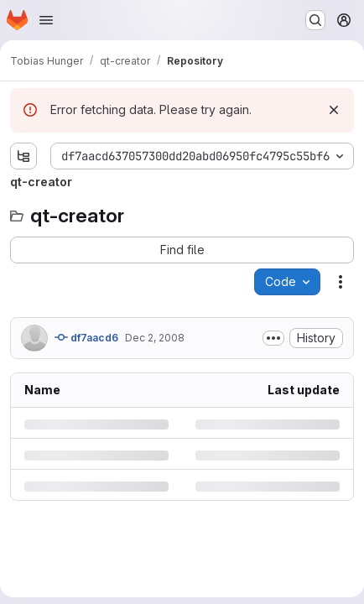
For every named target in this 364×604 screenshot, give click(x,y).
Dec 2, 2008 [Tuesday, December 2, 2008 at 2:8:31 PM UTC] (155, 338)
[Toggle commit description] (273, 338)
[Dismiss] (334, 110)
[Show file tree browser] (23, 156)
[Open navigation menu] (46, 20)
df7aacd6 (86, 337)
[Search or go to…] (315, 20)
